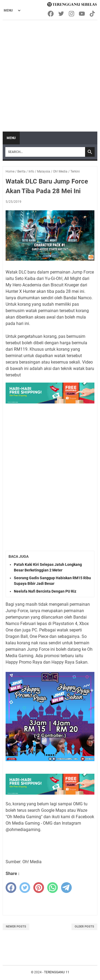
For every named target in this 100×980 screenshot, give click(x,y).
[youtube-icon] (82, 14)
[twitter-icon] (61, 14)
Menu (11, 138)
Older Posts (84, 927)
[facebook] (11, 888)
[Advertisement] (50, 73)
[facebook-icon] (51, 14)
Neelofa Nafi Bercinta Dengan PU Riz (45, 591)
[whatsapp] (53, 888)
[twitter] (25, 888)
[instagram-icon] (72, 14)
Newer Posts (16, 927)
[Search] (45, 152)
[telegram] (66, 888)
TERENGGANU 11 (57, 972)
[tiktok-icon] (93, 14)
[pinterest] (39, 888)
